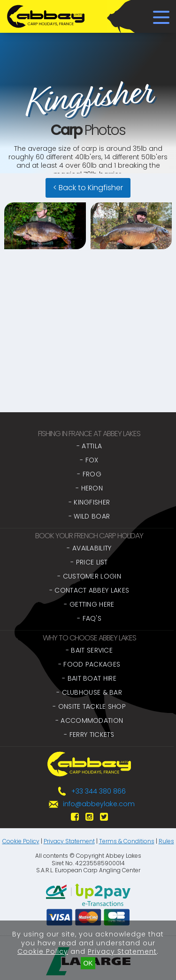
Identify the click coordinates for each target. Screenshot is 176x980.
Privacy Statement (69, 841)
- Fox (89, 460)
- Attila (89, 446)
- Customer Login (89, 576)
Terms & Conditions (127, 841)
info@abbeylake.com (99, 804)
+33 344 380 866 (99, 791)
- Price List (89, 562)
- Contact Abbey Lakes (89, 590)
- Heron (89, 488)
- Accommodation (89, 720)
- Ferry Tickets (89, 735)
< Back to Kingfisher (88, 188)
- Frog (89, 474)
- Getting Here (89, 604)
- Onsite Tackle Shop (89, 706)
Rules (166, 841)
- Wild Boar (89, 516)
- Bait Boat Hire (89, 678)
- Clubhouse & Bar (89, 692)
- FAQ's (89, 618)
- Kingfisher (89, 502)
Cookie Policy (21, 841)
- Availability (89, 548)
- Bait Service (89, 650)
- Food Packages (89, 664)
